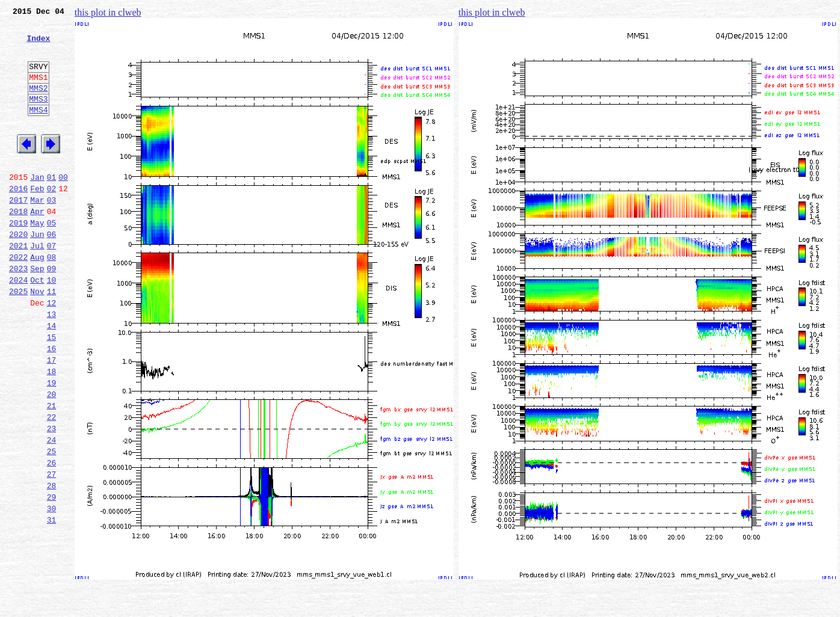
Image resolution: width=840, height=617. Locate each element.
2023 (18, 312)
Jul (37, 285)
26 (52, 536)
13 (52, 364)
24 (52, 510)
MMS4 (38, 129)
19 (52, 444)
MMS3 (38, 117)
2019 (18, 259)
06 (52, 272)
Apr (37, 245)
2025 (18, 338)
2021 (18, 285)
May (37, 259)
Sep (37, 312)
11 (52, 338)
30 (52, 589)
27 (52, 550)
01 (52, 206)
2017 (18, 232)
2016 (18, 219)
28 (52, 563)
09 (52, 312)
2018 (18, 245)
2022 (18, 298)
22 (52, 483)
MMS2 (38, 104)
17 (52, 417)
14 (52, 378)
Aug (37, 298)
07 (52, 285)
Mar (37, 232)
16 (52, 404)
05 (52, 259)
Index (38, 45)
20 (52, 457)
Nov (37, 338)
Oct (37, 325)
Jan (37, 206)
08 (52, 298)
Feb (37, 219)
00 (63, 206)
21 (52, 470)
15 (52, 391)
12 (52, 351)
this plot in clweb (108, 12)
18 (52, 431)
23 (52, 497)
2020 (18, 272)
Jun (37, 272)
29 (52, 576)
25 (52, 523)
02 (52, 219)
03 (52, 232)
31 (52, 603)
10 (52, 325)
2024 (18, 325)
